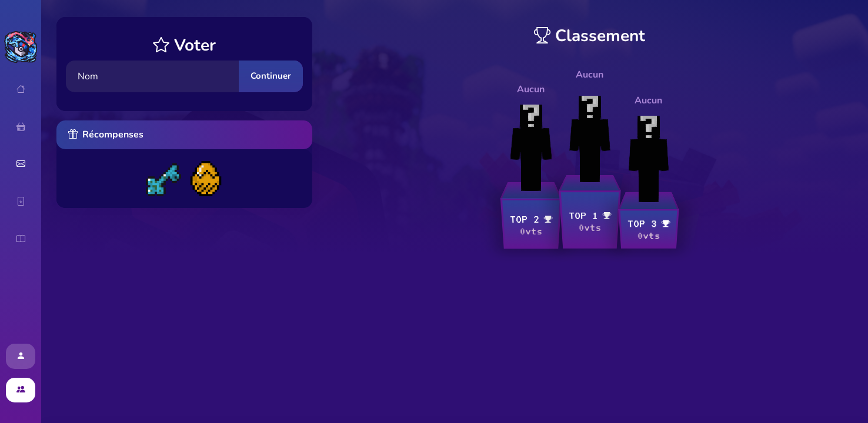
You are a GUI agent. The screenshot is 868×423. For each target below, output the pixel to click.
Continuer (271, 76)
